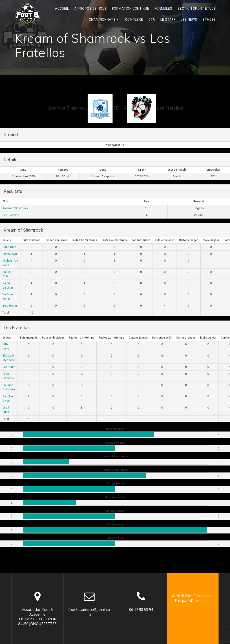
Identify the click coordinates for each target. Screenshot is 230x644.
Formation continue (131, 9)
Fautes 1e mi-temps (84, 240)
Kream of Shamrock (15, 208)
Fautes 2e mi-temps (114, 240)
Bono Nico (9, 247)
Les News (189, 20)
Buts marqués (31, 240)
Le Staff (168, 20)
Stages (209, 20)
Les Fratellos (11, 215)
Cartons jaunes (141, 240)
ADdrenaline (199, 601)
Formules (163, 9)
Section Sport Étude (197, 9)
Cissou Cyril (10, 254)
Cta (152, 20)
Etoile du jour (211, 240)
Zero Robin (10, 306)
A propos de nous (91, 9)
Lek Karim (9, 367)
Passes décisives (56, 240)
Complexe (134, 20)
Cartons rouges (189, 240)
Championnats (102, 20)
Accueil (62, 9)
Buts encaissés (165, 240)
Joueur (7, 240)
